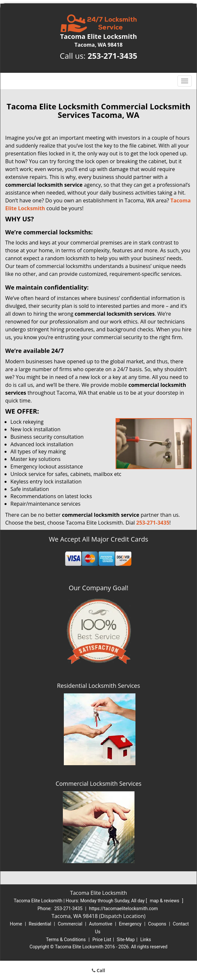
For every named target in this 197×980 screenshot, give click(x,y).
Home (16, 924)
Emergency (130, 924)
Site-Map (126, 940)
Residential (40, 924)
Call (98, 970)
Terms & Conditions (66, 940)
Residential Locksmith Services (98, 686)
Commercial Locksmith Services (99, 783)
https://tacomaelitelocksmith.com (124, 909)
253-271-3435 (113, 56)
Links (146, 940)
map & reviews (165, 901)
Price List (102, 940)
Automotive (101, 924)
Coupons (157, 924)
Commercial (70, 924)
